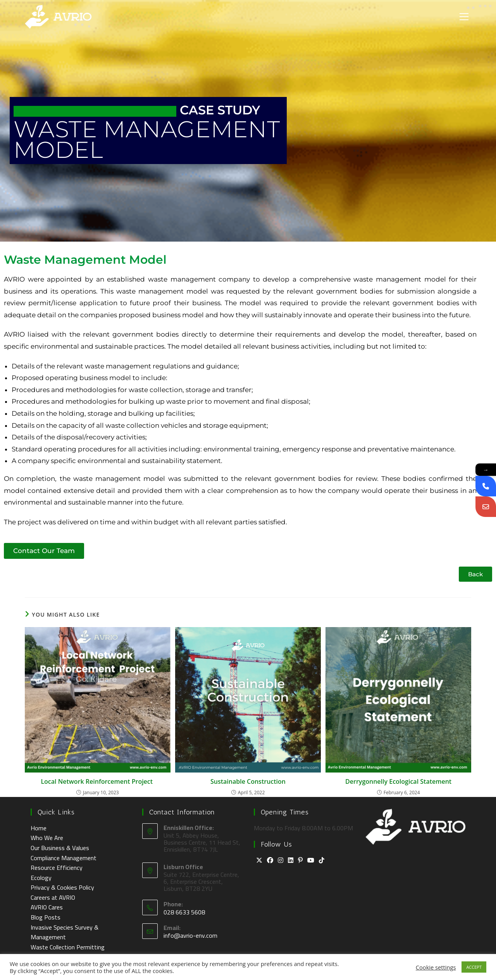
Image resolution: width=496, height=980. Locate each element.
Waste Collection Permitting (68, 947)
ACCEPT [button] (474, 967)
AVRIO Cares (47, 907)
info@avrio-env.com (190, 935)
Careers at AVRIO (53, 897)
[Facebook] (270, 861)
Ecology (41, 878)
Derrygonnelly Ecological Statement (398, 781)
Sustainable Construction (248, 781)
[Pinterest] (300, 861)
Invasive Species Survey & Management (65, 932)
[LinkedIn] (291, 861)
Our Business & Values (60, 848)
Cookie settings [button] (436, 967)
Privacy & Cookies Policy (62, 887)
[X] (259, 861)
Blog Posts (46, 917)
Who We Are (47, 838)
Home (39, 828)
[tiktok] (322, 861)
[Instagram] (281, 861)
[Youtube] (311, 861)
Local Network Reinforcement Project (97, 781)
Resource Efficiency (57, 868)
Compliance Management (64, 858)
